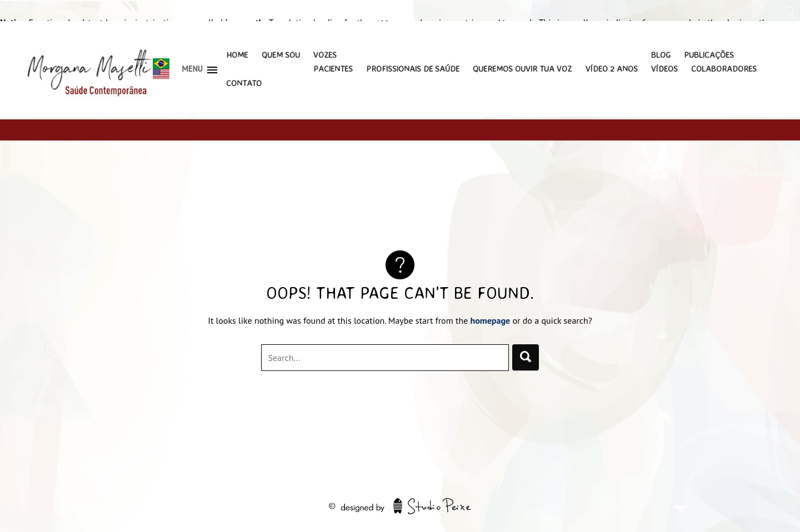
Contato (244, 83)
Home (237, 55)
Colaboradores (724, 69)
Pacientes (333, 69)
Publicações (709, 55)
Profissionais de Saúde (413, 69)
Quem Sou (281, 55)
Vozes (325, 55)
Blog (661, 55)
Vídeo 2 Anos (612, 69)
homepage (491, 320)
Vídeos (664, 69)
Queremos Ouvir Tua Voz (522, 69)
